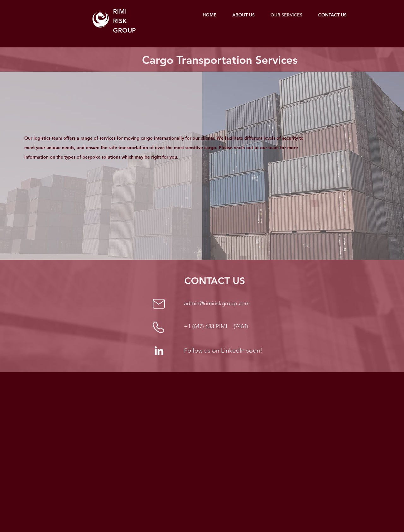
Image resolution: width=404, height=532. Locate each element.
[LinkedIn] (159, 351)
